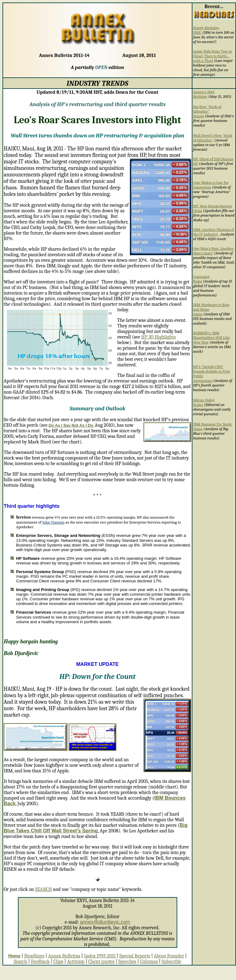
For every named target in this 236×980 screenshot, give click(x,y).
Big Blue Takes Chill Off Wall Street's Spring (96, 828)
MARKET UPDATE (97, 664)
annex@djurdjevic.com (105, 922)
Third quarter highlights (32, 506)
